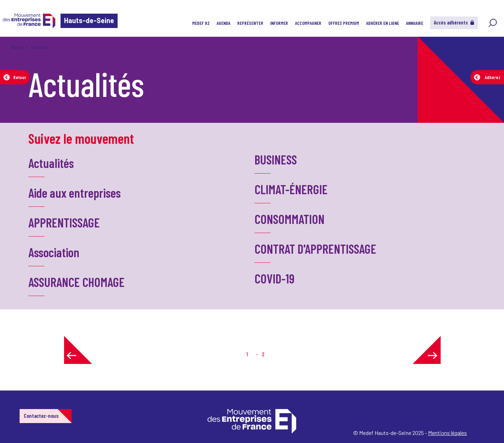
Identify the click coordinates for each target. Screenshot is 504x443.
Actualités (51, 163)
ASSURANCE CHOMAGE (76, 282)
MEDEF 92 (201, 23)
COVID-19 (274, 278)
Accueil (17, 47)
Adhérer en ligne (383, 23)
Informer (279, 23)
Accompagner (308, 23)
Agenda (223, 23)
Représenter (250, 23)
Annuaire (415, 23)
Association (54, 252)
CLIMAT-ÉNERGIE (291, 189)
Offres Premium (344, 23)
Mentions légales (447, 433)
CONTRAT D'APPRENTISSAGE (315, 249)
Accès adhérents (454, 22)
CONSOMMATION (289, 219)
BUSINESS (276, 159)
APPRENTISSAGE (64, 222)
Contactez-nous (41, 416)
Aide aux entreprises (75, 193)
